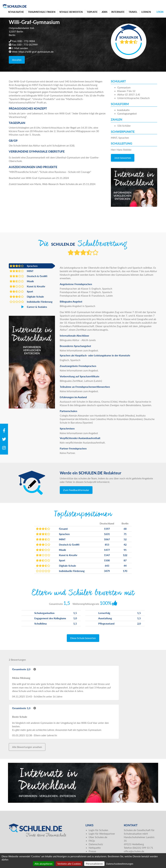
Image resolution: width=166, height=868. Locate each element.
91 (125, 550)
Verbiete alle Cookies (69, 864)
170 (125, 571)
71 (125, 534)
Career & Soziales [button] (28, 307)
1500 (107, 560)
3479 (107, 571)
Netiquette (95, 848)
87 (125, 560)
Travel (133, 12)
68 (125, 529)
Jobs (104, 12)
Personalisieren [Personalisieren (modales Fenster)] (94, 864)
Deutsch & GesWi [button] (28, 276)
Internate (118, 12)
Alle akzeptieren (43, 864)
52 (125, 539)
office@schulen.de (134, 851)
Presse (92, 851)
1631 (107, 534)
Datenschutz (96, 844)
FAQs (92, 841)
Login (160, 12)
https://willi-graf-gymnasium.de (36, 52)
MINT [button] (22, 271)
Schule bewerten (71, 12)
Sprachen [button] (24, 266)
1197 (107, 529)
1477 (107, 550)
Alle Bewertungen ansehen (27, 747)
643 (107, 566)
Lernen (146, 12)
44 (125, 566)
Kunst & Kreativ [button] (27, 286)
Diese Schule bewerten (83, 638)
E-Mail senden (20, 48)
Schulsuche (16, 12)
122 (125, 555)
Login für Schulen (98, 830)
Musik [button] (22, 281)
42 (125, 544)
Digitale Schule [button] (27, 297)
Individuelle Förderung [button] (31, 302)
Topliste (92, 12)
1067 (107, 539)
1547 (107, 555)
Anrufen (17, 60)
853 (107, 544)
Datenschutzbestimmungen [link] (120, 864)
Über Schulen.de (98, 837)
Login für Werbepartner (102, 834)
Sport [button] (21, 291)
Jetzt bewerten (123, 158)
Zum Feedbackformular (76, 490)
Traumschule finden (42, 12)
